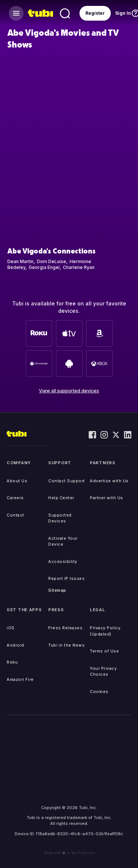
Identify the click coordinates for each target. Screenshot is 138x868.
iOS (11, 628)
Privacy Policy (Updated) (105, 631)
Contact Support (67, 481)
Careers (15, 498)
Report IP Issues (66, 578)
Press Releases (65, 628)
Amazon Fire (20, 679)
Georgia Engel (44, 267)
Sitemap (57, 590)
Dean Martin (20, 261)
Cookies (99, 692)
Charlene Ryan (79, 267)
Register (95, 13)
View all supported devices (69, 391)
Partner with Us (107, 498)
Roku (12, 662)
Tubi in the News (66, 645)
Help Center (61, 498)
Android (15, 645)
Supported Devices (60, 518)
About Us (17, 481)
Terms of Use (104, 651)
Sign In (123, 13)
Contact (15, 515)
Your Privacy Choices (103, 671)
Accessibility (63, 561)
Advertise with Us (109, 481)
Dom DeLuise (52, 261)
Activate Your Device (63, 541)
